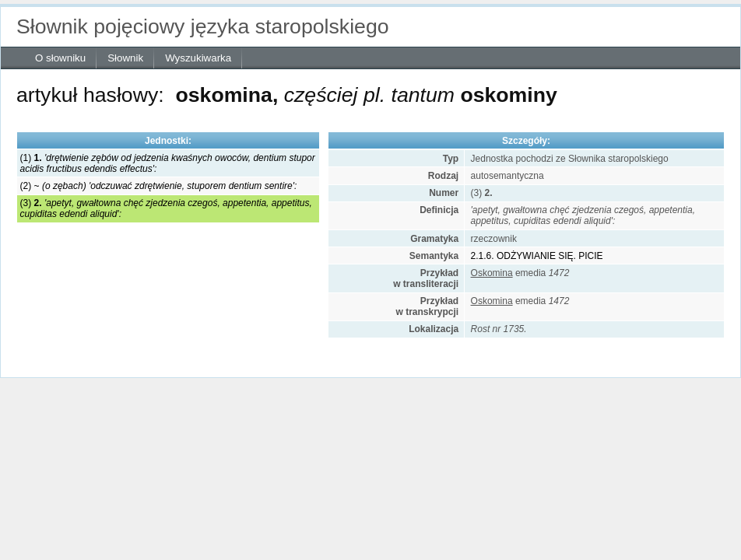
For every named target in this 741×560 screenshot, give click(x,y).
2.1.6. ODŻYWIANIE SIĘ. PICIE (537, 256)
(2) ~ (159, 186)
